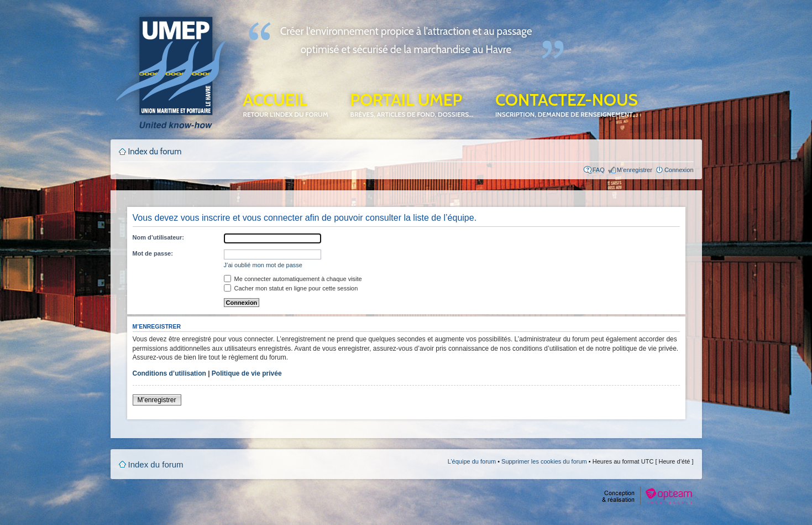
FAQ (599, 170)
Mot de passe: (153, 253)
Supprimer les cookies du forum (544, 461)
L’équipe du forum (472, 461)
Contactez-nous (567, 104)
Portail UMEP (412, 104)
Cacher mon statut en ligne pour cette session (291, 288)
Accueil (286, 104)
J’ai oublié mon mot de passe (263, 265)
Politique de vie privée (247, 373)
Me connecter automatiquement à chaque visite (293, 279)
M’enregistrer (635, 170)
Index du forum (155, 152)
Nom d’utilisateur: (159, 237)
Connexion (679, 170)
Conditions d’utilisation (169, 373)
